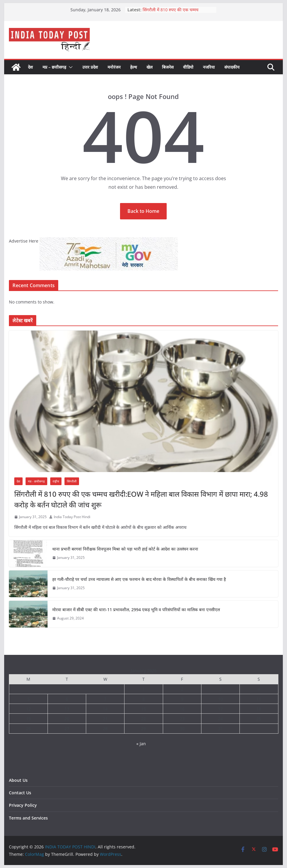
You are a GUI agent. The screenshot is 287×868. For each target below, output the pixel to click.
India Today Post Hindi (72, 517)
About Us (18, 780)
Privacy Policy (23, 805)
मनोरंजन (114, 67)
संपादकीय (232, 67)
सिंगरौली (72, 481)
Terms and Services (28, 818)
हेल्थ (134, 67)
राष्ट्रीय (56, 481)
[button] (70, 67)
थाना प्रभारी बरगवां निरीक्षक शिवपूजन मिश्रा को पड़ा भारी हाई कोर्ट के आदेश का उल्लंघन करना (125, 549)
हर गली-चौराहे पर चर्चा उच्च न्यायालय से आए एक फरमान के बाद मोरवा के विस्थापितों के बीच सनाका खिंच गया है (139, 579)
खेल (149, 67)
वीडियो (188, 67)
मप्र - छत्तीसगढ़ (36, 481)
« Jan (141, 744)
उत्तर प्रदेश (90, 67)
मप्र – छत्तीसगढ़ (54, 67)
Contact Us (20, 793)
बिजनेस (168, 67)
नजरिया (209, 67)
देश (30, 67)
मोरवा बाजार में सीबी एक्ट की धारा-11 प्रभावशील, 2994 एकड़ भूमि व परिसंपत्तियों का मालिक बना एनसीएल (136, 610)
